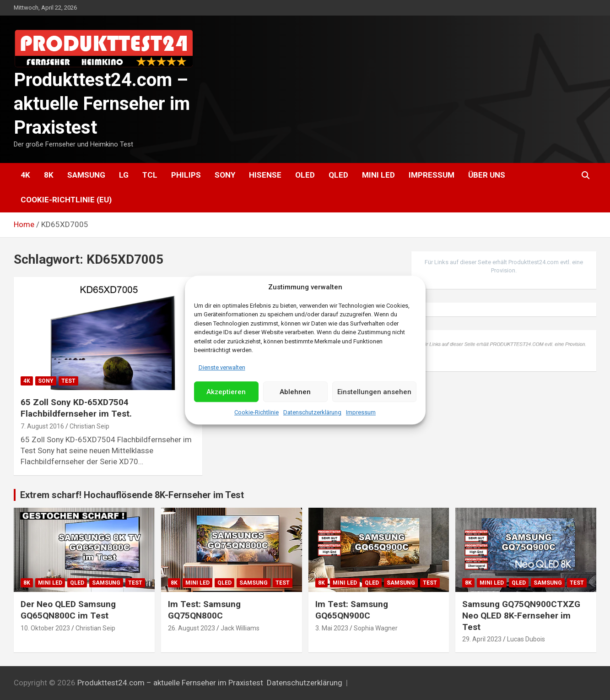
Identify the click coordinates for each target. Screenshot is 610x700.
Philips (186, 175)
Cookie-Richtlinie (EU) (66, 200)
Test (68, 381)
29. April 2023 (482, 639)
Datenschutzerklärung (312, 413)
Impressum (361, 413)
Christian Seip (89, 426)
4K (25, 175)
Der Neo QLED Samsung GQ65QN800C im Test (68, 610)
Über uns (487, 175)
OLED (305, 175)
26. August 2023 (192, 628)
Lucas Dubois (526, 639)
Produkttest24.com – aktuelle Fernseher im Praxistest (102, 104)
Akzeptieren (226, 392)
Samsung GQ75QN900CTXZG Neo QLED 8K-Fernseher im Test (521, 615)
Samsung (86, 175)
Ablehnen (295, 392)
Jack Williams (240, 628)
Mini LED (378, 175)
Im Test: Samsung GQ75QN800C (204, 610)
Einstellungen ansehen (374, 392)
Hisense (265, 175)
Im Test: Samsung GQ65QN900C (352, 610)
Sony (225, 175)
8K (49, 175)
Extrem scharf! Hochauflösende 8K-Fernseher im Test (132, 495)
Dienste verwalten (222, 367)
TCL (150, 175)
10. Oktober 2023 (45, 628)
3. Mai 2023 (332, 628)
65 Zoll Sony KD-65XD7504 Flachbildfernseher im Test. (76, 408)
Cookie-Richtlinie (256, 413)
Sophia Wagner (376, 628)
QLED (338, 175)
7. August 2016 (42, 426)
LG (124, 175)
